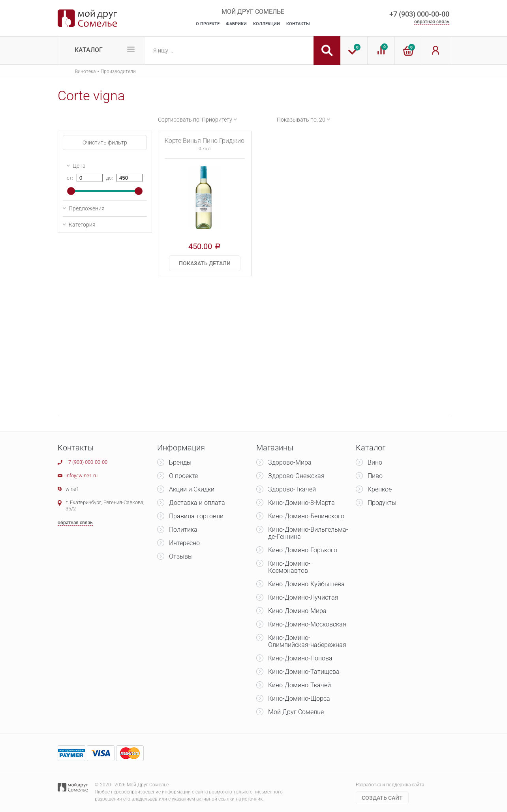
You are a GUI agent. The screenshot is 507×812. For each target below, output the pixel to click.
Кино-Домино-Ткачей (300, 685)
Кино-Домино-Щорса (299, 699)
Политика (183, 530)
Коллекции (267, 24)
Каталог (89, 50)
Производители (118, 71)
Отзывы (181, 556)
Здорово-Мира (290, 462)
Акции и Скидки (192, 489)
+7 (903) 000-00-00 (419, 14)
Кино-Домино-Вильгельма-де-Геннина (308, 533)
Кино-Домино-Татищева (304, 672)
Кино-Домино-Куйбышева (306, 584)
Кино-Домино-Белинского (306, 516)
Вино (375, 462)
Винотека (85, 71)
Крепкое (380, 489)
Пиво (375, 476)
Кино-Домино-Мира (297, 611)
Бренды (180, 462)
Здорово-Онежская (296, 476)
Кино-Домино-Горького (303, 550)
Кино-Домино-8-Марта (301, 503)
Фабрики (236, 24)
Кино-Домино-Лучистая (303, 597)
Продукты (382, 503)
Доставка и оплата (197, 503)
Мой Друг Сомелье (296, 712)
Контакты (298, 24)
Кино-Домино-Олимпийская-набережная (307, 641)
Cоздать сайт (382, 798)
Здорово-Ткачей (292, 489)
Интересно (184, 543)
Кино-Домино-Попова (300, 658)
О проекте (183, 476)
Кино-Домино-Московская (307, 624)
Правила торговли (196, 516)
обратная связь (432, 22)
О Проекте (208, 24)
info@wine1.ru (82, 475)
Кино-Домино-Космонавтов (289, 567)
